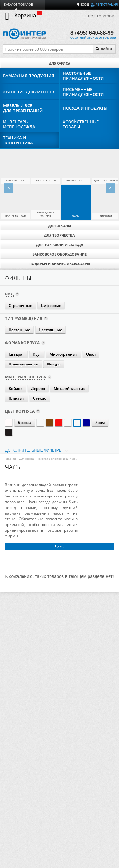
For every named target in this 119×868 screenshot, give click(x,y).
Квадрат (16, 354)
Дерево (38, 388)
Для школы (60, 226)
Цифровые (51, 305)
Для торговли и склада (60, 245)
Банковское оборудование (60, 254)
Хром (100, 423)
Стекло (40, 398)
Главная (10, 459)
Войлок (16, 388)
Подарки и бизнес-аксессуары (60, 264)
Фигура (54, 364)
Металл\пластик (69, 388)
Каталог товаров (19, 5)
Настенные (19, 330)
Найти (104, 49)
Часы (60, 547)
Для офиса (60, 63)
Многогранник (63, 354)
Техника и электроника (53, 459)
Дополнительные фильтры (34, 450)
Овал (91, 354)
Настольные (50, 330)
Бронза (25, 423)
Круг (37, 354)
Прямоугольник (23, 364)
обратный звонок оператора (93, 37)
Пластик (17, 398)
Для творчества (60, 235)
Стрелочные (20, 305)
